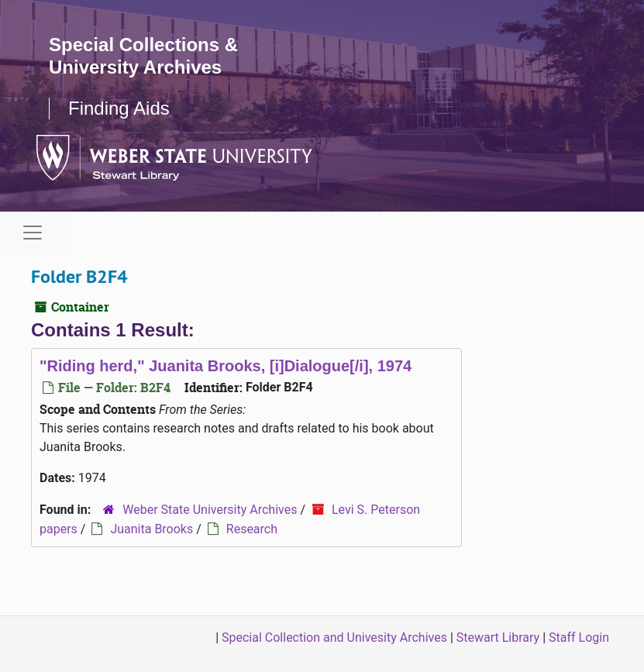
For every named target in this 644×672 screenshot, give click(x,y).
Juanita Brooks (152, 529)
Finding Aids (119, 108)
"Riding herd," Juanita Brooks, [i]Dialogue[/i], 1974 (226, 366)
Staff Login (579, 638)
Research (252, 529)
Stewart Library (498, 638)
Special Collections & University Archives (143, 56)
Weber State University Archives (210, 510)
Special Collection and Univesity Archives (334, 638)
